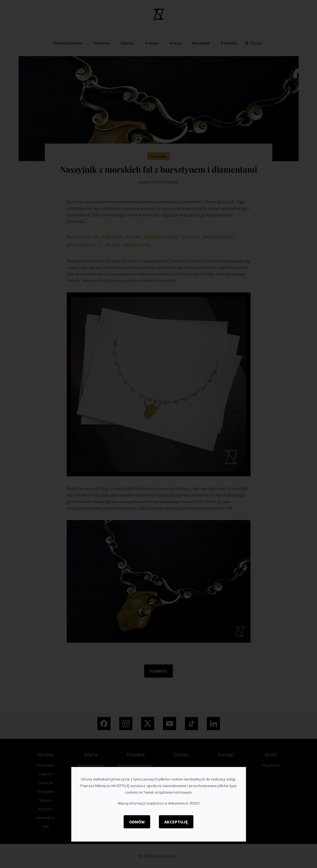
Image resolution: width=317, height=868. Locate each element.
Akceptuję (176, 822)
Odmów (137, 822)
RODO (195, 803)
